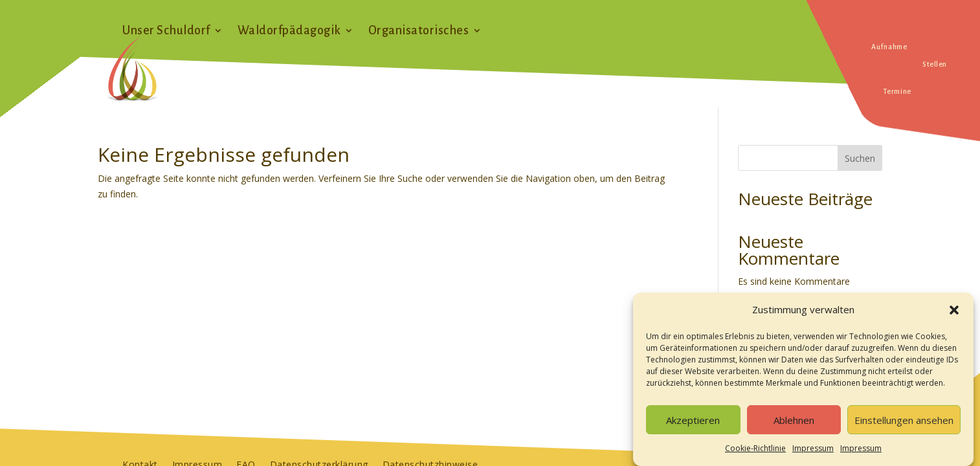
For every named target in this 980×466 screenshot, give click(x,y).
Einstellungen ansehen (904, 424)
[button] (954, 314)
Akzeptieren (693, 424)
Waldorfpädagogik (289, 31)
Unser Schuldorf (166, 31)
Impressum (813, 452)
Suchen (860, 158)
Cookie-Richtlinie (755, 452)
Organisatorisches (419, 31)
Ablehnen (794, 424)
